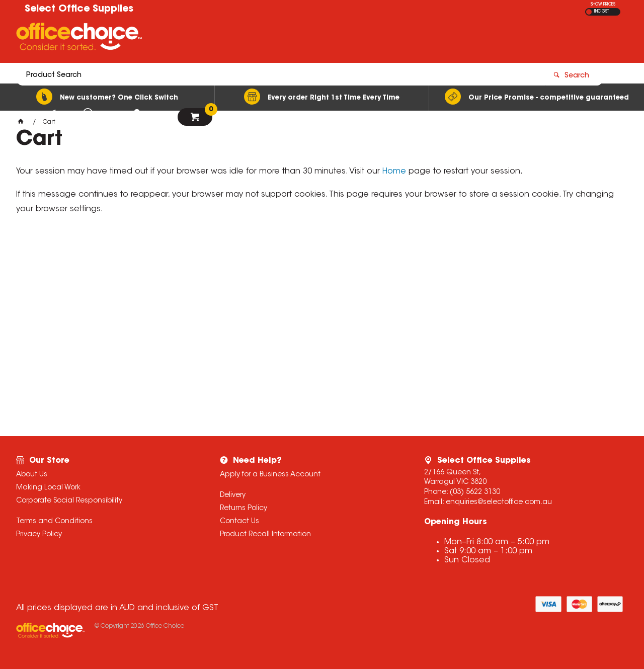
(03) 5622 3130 (475, 492)
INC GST (601, 12)
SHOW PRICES (603, 5)
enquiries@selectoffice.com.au (499, 503)
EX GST (589, 12)
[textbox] (263, 39)
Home (394, 172)
